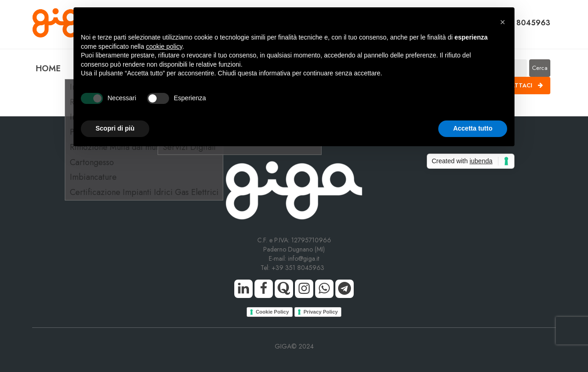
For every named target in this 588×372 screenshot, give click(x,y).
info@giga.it (304, 258)
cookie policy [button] (164, 46)
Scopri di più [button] (115, 128)
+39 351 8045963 (300, 268)
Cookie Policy (272, 312)
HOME (48, 69)
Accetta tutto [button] (473, 128)
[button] (503, 22)
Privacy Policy (321, 312)
